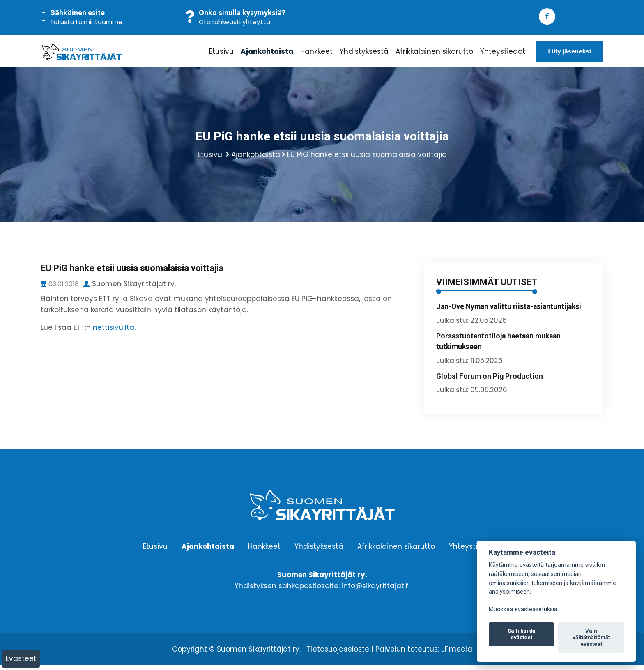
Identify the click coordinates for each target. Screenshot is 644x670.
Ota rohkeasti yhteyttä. (235, 22)
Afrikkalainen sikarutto (434, 54)
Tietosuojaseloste (338, 654)
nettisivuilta (114, 333)
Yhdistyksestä (364, 54)
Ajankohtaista (267, 54)
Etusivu (221, 54)
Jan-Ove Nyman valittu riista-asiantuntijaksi (509, 312)
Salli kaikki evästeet (522, 634)
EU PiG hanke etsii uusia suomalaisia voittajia (367, 160)
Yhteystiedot (503, 54)
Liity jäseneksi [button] (569, 54)
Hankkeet (316, 54)
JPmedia (457, 654)
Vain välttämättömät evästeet (591, 637)
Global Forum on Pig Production (490, 382)
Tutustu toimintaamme (86, 22)
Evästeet (21, 658)
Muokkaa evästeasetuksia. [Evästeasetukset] (524, 609)
